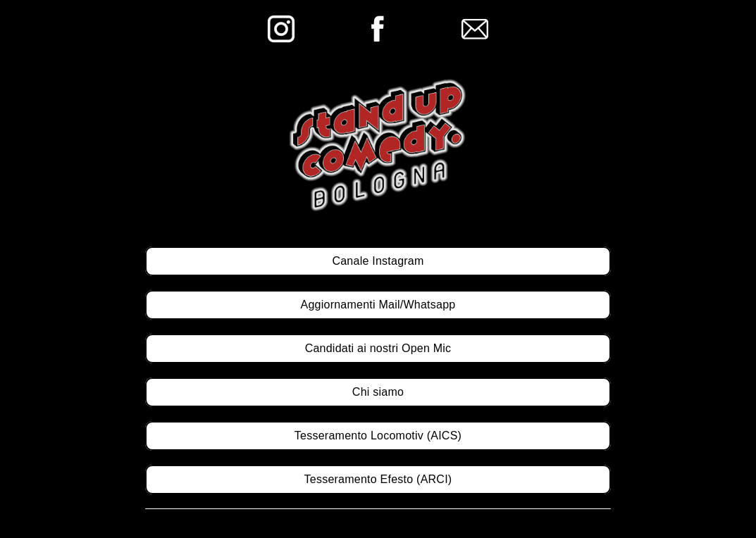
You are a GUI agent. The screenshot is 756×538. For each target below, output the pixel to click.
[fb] (378, 20)
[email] (475, 20)
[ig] (281, 20)
